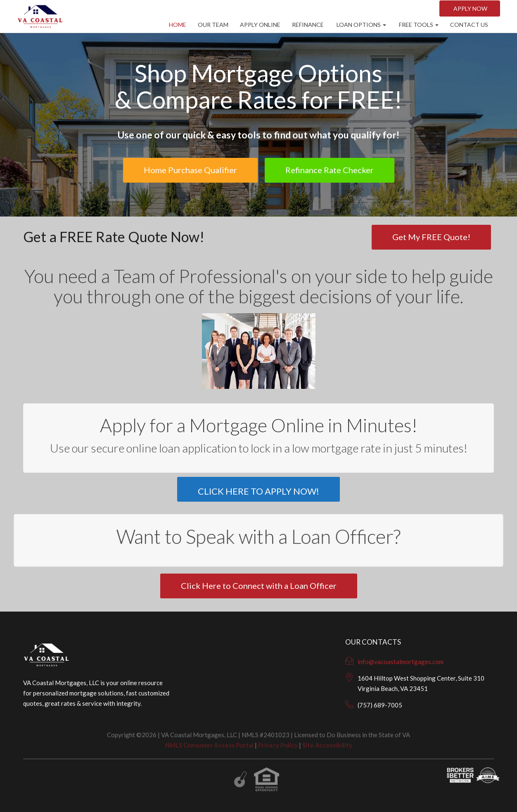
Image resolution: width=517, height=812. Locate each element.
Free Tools (418, 25)
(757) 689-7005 (380, 705)
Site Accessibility (327, 745)
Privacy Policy (278, 745)
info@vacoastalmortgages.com (401, 662)
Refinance (308, 25)
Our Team (213, 25)
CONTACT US (469, 25)
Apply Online (260, 25)
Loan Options (361, 25)
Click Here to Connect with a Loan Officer (259, 586)
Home (178, 25)
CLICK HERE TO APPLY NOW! (258, 491)
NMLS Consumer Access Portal (209, 745)
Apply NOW (470, 8)
